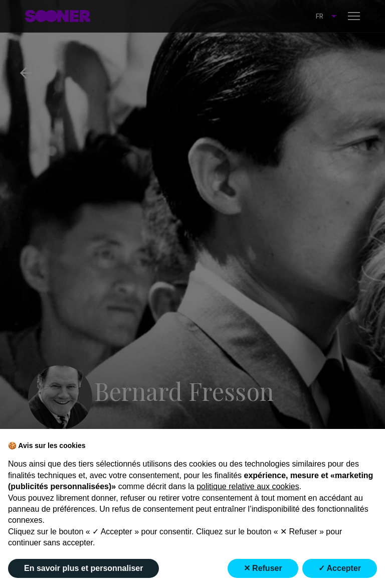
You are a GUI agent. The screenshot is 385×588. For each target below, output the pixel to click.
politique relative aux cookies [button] (248, 486)
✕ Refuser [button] (263, 568)
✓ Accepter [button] (340, 568)
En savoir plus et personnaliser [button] (83, 568)
